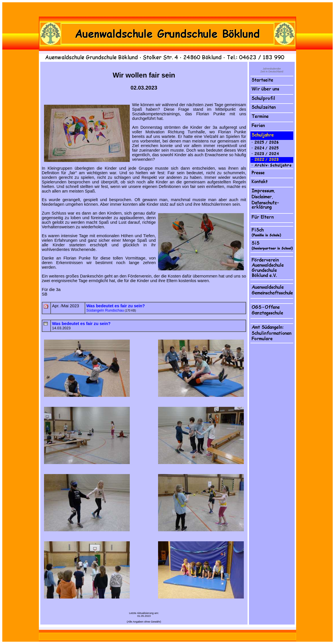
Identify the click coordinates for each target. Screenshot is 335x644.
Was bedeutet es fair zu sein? (81, 324)
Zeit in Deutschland (272, 72)
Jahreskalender (272, 69)
